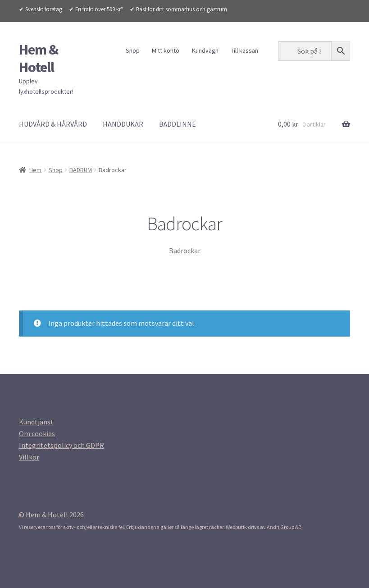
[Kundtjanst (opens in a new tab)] (36, 422)
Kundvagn (205, 50)
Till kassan (244, 50)
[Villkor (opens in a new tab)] (29, 457)
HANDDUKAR (123, 124)
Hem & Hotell (39, 58)
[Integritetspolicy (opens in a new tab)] (61, 445)
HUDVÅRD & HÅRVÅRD (53, 124)
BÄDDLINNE (178, 124)
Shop (133, 50)
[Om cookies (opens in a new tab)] (37, 433)
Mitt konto (166, 50)
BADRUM (81, 170)
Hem (35, 170)
